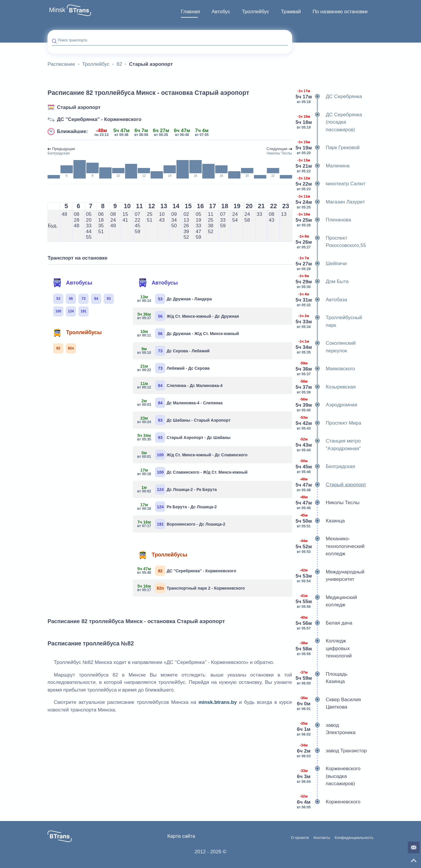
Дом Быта (323, 282)
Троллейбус (256, 12)
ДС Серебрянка (329, 97)
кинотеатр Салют (331, 184)
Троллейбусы (77, 332)
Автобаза (322, 300)
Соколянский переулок (326, 347)
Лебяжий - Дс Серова (174, 368)
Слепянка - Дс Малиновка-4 (180, 385)
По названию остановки (340, 12)
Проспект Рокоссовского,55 (331, 242)
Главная (190, 12)
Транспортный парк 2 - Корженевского (191, 588)
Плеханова (324, 220)
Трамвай (291, 12)
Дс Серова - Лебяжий (174, 351)
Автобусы (73, 283)
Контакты (322, 838)
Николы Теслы (328, 503)
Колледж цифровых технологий (324, 649)
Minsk (57, 10)
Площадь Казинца (322, 678)
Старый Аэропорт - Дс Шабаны (184, 437)
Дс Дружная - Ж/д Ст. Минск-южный (188, 333)
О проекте (300, 838)
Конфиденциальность (354, 838)
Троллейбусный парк (329, 321)
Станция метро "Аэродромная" (329, 445)
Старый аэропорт (79, 107)
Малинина (323, 166)
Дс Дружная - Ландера (175, 299)
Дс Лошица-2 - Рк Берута (177, 489)
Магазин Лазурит (331, 202)
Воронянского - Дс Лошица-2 (181, 524)
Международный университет (331, 576)
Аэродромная (327, 405)
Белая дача (325, 623)
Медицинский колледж (327, 601)
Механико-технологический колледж (331, 546)
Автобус (221, 12)
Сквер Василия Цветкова (329, 703)
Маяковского (326, 369)
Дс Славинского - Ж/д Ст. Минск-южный (192, 472)
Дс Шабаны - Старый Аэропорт (184, 420)
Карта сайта (181, 836)
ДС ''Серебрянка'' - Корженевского (99, 119)
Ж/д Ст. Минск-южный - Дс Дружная (188, 316)
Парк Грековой (328, 148)
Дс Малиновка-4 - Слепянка (180, 403)
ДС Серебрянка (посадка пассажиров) (329, 122)
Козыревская (326, 387)
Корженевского (329, 802)
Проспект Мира (329, 423)
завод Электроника (326, 729)
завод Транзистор (332, 751)
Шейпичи (322, 264)
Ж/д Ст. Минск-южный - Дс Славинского (192, 455)
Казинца (321, 521)
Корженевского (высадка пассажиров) (329, 776)
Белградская (326, 467)
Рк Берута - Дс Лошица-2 (177, 507)
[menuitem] (190, 12)
